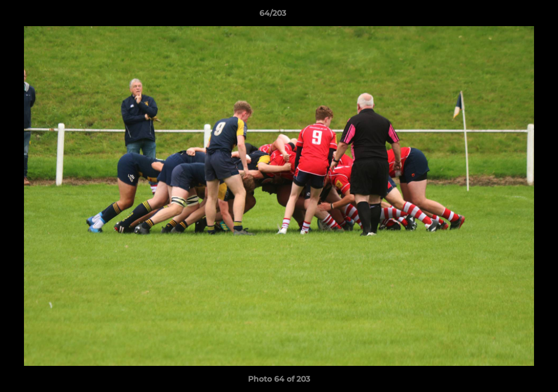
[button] (512, 16)
